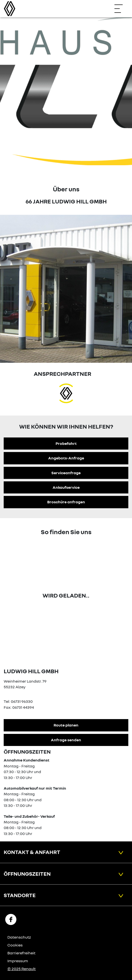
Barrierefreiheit (21, 953)
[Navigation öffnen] (121, 9)
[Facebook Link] (11, 919)
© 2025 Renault (22, 969)
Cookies (15, 945)
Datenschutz (19, 937)
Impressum (18, 961)
